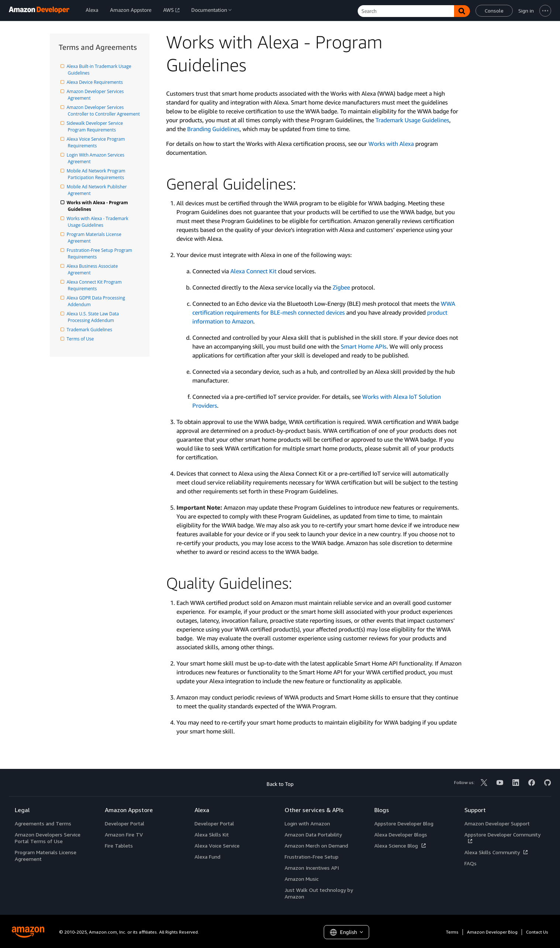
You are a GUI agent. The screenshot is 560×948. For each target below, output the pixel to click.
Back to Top (280, 784)
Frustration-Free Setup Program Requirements (101, 254)
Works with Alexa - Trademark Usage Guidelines (99, 222)
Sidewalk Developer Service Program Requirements (96, 126)
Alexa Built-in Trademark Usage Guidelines (100, 70)
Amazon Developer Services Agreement (97, 95)
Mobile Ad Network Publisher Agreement (98, 190)
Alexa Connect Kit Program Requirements (95, 285)
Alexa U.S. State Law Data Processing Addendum (94, 317)
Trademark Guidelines (90, 330)
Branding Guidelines (213, 129)
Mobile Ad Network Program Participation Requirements (97, 174)
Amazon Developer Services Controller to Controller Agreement (104, 111)
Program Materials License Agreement (95, 238)
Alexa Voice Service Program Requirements (97, 142)
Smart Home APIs (364, 346)
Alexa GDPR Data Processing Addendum (97, 301)
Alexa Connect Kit (253, 271)
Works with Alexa (391, 144)
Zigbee (341, 287)
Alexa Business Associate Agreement (94, 269)
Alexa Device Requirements (95, 82)
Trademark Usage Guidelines (412, 120)
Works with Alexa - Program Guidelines (99, 206)
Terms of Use (81, 339)
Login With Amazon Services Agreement (97, 158)
